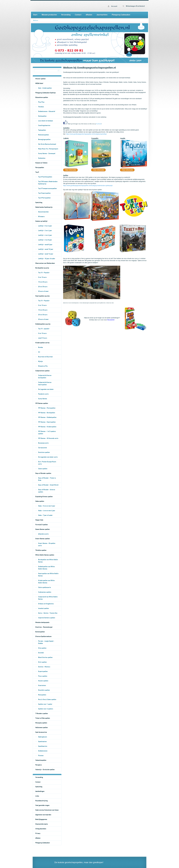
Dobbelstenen (43, 751)
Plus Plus (41, 102)
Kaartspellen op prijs (43, 296)
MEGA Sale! (39, 83)
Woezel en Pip (43, 366)
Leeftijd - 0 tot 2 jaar (45, 226)
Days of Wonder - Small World (48, 485)
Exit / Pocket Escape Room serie (47, 463)
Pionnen (41, 756)
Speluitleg (39, 203)
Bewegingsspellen (44, 140)
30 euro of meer (43, 291)
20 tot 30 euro (43, 287)
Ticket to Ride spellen (43, 718)
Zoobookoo (42, 158)
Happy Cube (39, 520)
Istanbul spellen (43, 608)
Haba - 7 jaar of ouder (45, 515)
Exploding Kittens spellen (44, 497)
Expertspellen (43, 671)
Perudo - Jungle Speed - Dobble (46, 642)
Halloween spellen (42, 728)
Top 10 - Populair (44, 273)
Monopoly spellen (41, 723)
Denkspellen (42, 116)
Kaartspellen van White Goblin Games (48, 575)
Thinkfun (41, 107)
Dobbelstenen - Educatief (47, 111)
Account (113, 6)
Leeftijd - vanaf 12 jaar (46, 254)
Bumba (40, 347)
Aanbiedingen (40, 791)
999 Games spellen (42, 403)
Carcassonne (42, 448)
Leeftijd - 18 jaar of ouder (47, 259)
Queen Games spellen (43, 529)
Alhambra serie (43, 534)
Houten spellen (43, 681)
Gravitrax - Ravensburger (44, 627)
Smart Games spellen (43, 539)
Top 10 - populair (44, 329)
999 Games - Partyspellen (47, 408)
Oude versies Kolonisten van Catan (47, 810)
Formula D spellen (42, 525)
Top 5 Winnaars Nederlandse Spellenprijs (48, 183)
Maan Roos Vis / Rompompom (48, 149)
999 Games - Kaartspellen (47, 422)
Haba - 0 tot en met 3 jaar (47, 506)
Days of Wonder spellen (43, 473)
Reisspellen (42, 695)
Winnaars (41, 217)
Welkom (36, 20)
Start (35, 15)
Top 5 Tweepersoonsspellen (47, 189)
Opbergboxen (43, 737)
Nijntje (40, 361)
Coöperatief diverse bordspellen (45, 377)
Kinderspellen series (42, 343)
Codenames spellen (45, 592)
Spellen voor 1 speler (45, 704)
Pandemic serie (43, 394)
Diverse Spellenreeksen (43, 636)
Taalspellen (42, 130)
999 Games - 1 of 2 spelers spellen (47, 433)
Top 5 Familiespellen (45, 177)
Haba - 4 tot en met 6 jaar (47, 511)
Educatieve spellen (42, 97)
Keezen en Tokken (41, 163)
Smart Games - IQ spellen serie (47, 545)
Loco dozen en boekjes (46, 121)
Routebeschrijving (41, 801)
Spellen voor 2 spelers (46, 709)
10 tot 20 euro (43, 282)
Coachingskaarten (44, 125)
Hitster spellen (40, 79)
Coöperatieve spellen (42, 371)
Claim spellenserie (44, 587)
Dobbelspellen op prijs (43, 324)
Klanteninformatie (42, 824)
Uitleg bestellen (41, 829)
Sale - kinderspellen (45, 88)
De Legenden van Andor (46, 389)
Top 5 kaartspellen (44, 193)
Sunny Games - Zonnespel (47, 154)
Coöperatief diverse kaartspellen (45, 384)
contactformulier (119, 109)
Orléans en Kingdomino (46, 604)
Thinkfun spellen (41, 550)
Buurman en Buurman (45, 357)
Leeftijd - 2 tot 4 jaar (45, 231)
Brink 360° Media (76, 261)
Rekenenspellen (43, 135)
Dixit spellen (42, 662)
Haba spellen (40, 501)
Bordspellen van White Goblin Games (48, 561)
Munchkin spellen (44, 690)
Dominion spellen (44, 452)
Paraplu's (39, 765)
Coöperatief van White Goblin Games (48, 598)
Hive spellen (42, 648)
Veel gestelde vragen (42, 805)
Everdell (41, 653)
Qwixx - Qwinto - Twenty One (48, 613)
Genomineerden (43, 212)
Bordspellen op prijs (42, 268)
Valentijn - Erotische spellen (45, 770)
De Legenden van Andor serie (48, 457)
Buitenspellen (40, 632)
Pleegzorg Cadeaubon (121, 15)
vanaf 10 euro (43, 338)
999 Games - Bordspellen (47, 413)
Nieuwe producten (49, 15)
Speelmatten (42, 742)
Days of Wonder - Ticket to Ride (47, 479)
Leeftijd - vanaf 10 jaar (46, 249)
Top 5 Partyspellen (44, 198)
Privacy (38, 833)
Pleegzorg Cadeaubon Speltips (46, 93)
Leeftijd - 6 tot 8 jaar (45, 240)
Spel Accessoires (41, 732)
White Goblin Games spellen (45, 555)
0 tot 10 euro (42, 277)
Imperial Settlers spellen (47, 618)
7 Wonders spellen (42, 714)
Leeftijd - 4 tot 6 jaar (45, 235)
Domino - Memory (44, 667)
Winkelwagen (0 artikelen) (134, 6)
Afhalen (89, 15)
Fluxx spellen (43, 676)
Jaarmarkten (102, 15)
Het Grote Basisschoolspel (47, 144)
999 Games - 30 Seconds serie (48, 438)
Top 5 (37, 172)
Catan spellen (43, 469)
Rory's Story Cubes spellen (47, 700)
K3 (39, 352)
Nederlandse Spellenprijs (44, 207)
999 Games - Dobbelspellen (47, 417)
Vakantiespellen (41, 760)
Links (37, 796)
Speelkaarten (43, 746)
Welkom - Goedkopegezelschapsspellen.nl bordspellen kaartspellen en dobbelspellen (60, 6)
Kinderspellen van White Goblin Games (46, 582)
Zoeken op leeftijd (41, 221)
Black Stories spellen (45, 657)
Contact (78, 15)
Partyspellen (40, 168)
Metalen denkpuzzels (42, 622)
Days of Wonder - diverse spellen (47, 491)
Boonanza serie (43, 443)
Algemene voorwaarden (43, 815)
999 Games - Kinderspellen (47, 427)
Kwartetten (42, 686)
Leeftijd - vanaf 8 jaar (45, 245)
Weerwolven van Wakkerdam (45, 263)
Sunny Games (43, 399)
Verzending (66, 15)
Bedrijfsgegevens (41, 819)
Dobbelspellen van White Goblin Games (46, 568)
